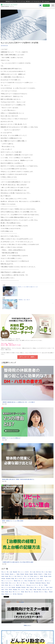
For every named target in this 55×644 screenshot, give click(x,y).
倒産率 (3, 579)
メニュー (50, 590)
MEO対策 (32, 583)
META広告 (20, 594)
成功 (42, 579)
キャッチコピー (13, 583)
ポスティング (48, 581)
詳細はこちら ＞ (27, 625)
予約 (3, 592)
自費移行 (39, 590)
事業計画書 (38, 583)
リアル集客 (33, 572)
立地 (26, 581)
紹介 (31, 590)
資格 (7, 576)
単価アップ (41, 574)
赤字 (28, 587)
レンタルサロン (22, 590)
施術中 (51, 592)
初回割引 (24, 587)
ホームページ (26, 583)
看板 (13, 579)
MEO (11, 590)
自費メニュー (13, 574)
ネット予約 (27, 576)
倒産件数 (8, 579)
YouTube (45, 590)
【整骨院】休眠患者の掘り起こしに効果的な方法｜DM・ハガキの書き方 (18, 402)
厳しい (47, 592)
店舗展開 (18, 587)
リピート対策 (45, 572)
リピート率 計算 (36, 579)
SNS (7, 585)
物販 (46, 574)
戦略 (35, 590)
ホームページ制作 (13, 576)
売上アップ (37, 576)
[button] (53, 5)
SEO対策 (36, 592)
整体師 (27, 574)
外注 (7, 590)
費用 (46, 585)
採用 (3, 576)
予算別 (15, 594)
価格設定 (15, 590)
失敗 (48, 583)
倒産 (50, 576)
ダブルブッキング (17, 592)
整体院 (22, 574)
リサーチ (42, 592)
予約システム (21, 576)
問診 (42, 576)
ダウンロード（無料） (28, 357)
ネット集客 (10, 572)
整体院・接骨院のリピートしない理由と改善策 (13, 521)
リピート (43, 587)
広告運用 (31, 581)
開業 (18, 574)
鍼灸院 (31, 574)
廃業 (23, 592)
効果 (17, 585)
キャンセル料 (37, 581)
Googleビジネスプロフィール (32, 585)
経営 (50, 572)
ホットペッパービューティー (7, 581)
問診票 (16, 581)
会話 (3, 594)
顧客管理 (15, 572)
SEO (7, 583)
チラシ (42, 581)
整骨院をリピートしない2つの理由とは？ (11, 438)
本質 (26, 592)
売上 (27, 590)
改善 (7, 592)
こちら (48, 1)
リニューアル (12, 585)
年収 (3, 574)
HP (48, 587)
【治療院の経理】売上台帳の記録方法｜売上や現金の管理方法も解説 (18, 562)
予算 (3, 585)
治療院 (46, 576)
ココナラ (31, 592)
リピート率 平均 (19, 579)
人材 (50, 574)
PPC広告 (39, 572)
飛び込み (44, 583)
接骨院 (7, 574)
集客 (51, 587)
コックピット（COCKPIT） (24, 572)
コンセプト (21, 581)
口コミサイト (23, 585)
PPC (3, 590)
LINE (3, 583)
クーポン (41, 585)
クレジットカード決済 (6, 587)
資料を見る (46, 5)
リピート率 (20, 583)
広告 (11, 592)
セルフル (4, 572)
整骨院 (36, 574)
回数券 (13, 587)
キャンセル (38, 587)
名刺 (32, 576)
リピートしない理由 (27, 579)
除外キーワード (9, 594)
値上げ (32, 587)
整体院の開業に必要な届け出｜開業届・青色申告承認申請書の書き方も (18, 479)
